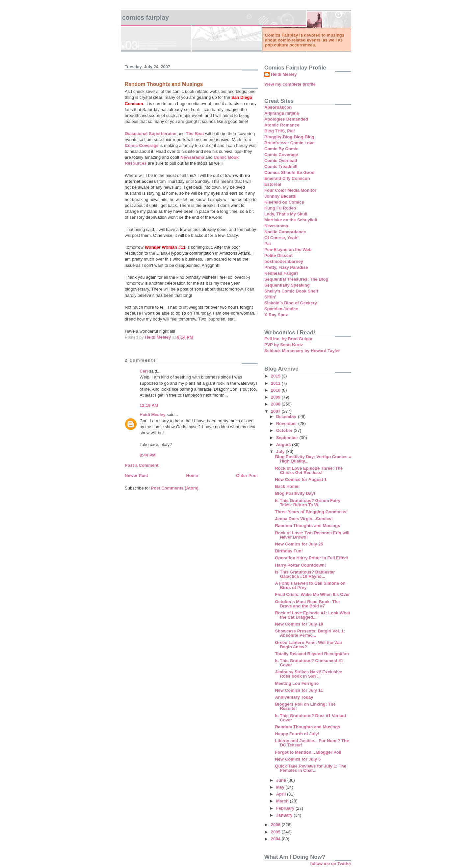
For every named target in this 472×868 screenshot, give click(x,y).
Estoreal (273, 184)
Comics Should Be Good (289, 172)
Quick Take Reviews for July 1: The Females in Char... (311, 768)
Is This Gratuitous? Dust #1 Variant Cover (310, 718)
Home (192, 476)
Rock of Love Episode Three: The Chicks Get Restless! (309, 470)
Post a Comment (142, 465)
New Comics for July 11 (299, 690)
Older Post (247, 476)
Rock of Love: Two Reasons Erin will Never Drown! (312, 535)
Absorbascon (278, 107)
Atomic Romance (282, 125)
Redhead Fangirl (281, 273)
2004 (276, 839)
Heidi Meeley (153, 415)
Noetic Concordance (285, 232)
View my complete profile (290, 84)
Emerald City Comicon (287, 178)
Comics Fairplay (145, 17)
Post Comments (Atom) (175, 488)
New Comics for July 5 (298, 759)
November (287, 423)
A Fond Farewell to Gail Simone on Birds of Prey (310, 585)
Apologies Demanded (286, 119)
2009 (276, 397)
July (281, 451)
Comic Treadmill (281, 167)
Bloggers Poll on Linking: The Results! (305, 706)
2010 (276, 390)
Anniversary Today (294, 697)
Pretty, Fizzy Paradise (286, 267)
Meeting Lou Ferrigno (297, 683)
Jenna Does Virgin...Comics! (304, 519)
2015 (276, 376)
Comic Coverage (142, 145)
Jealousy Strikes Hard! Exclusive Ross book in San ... (308, 674)
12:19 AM (149, 405)
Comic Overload (281, 161)
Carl (144, 371)
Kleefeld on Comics (284, 202)
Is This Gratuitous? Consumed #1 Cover (309, 663)
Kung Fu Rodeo (280, 208)
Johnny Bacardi (280, 196)
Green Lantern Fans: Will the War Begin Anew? (309, 645)
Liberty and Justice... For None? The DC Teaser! (312, 743)
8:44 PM (148, 455)
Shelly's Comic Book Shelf (291, 291)
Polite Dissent (278, 255)
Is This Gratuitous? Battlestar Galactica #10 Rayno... (305, 574)
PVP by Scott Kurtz (284, 345)
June (282, 780)
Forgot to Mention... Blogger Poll (308, 752)
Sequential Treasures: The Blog (296, 279)
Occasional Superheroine (151, 134)
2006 (276, 825)
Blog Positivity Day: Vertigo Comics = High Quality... (313, 459)
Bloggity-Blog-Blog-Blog (289, 137)
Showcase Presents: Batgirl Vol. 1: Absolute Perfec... (310, 633)
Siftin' (270, 297)
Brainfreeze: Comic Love (289, 143)
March (283, 801)
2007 (276, 411)
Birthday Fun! (289, 551)
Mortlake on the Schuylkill (291, 220)
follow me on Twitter (331, 864)
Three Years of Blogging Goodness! (311, 512)
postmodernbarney (284, 261)
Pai (268, 244)
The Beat (195, 134)
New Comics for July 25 (299, 544)
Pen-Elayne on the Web (288, 250)
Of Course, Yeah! (282, 238)
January (285, 815)
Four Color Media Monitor (290, 190)
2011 (276, 383)
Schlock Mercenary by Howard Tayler (302, 351)
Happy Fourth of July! (297, 734)
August (284, 445)
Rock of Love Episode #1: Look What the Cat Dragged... (312, 615)
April (282, 794)
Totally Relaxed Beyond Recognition (312, 654)
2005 (276, 832)
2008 (276, 404)
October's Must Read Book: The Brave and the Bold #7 (307, 604)
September (288, 438)
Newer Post (136, 476)
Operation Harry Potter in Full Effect (311, 558)
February (286, 808)
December (287, 417)
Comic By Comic (281, 149)
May (281, 787)
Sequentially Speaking (287, 285)
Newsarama (192, 157)
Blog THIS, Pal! (280, 131)
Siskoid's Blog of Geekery (291, 303)
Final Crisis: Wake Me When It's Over (312, 594)
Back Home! (287, 486)
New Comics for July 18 (299, 624)
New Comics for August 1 (301, 479)
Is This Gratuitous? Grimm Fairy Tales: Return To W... (308, 503)
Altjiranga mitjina (282, 113)
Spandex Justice (281, 309)
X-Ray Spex (276, 315)
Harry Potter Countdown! (300, 565)
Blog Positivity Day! (295, 493)
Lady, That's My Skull (286, 214)
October (285, 430)
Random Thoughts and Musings (307, 526)
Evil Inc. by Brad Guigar (288, 339)
